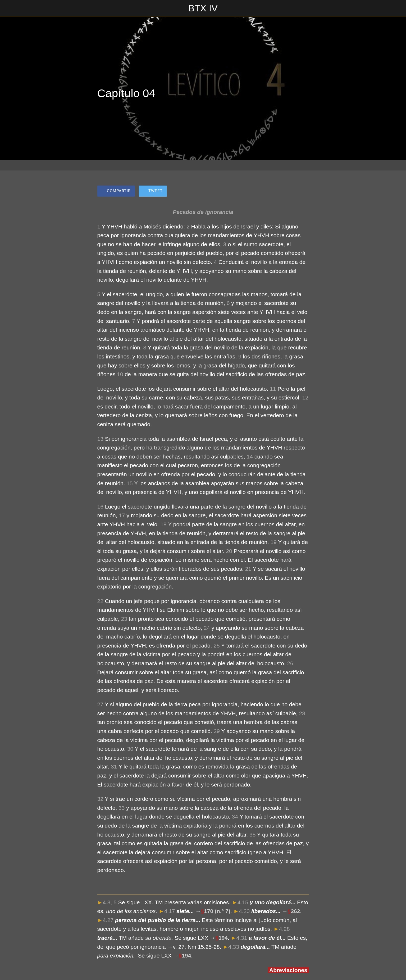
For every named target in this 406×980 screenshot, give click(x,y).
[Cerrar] (11, 8)
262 (295, 911)
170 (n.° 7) (217, 911)
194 (223, 938)
